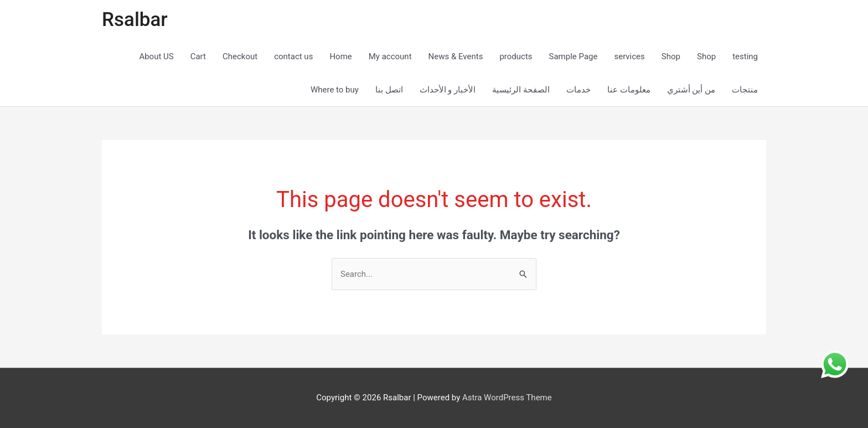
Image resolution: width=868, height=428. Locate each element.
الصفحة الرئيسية (521, 90)
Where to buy (335, 90)
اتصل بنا (389, 90)
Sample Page (573, 56)
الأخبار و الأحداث (448, 90)
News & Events (456, 56)
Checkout (240, 56)
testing (745, 56)
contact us (293, 56)
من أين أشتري (691, 90)
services (629, 56)
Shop (671, 56)
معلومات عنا (629, 90)
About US (156, 56)
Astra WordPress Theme (507, 398)
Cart (198, 56)
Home (340, 56)
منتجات (745, 90)
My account (390, 56)
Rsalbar (135, 20)
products (516, 56)
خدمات (578, 90)
